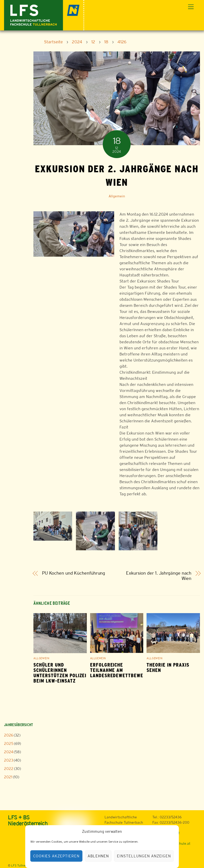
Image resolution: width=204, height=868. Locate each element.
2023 (9, 760)
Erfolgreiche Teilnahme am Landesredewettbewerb (120, 670)
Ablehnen (98, 856)
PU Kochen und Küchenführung (74, 573)
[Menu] (191, 7)
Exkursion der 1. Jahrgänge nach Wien (159, 576)
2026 (9, 735)
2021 (8, 777)
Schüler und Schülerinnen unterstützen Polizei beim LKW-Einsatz (60, 673)
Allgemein (117, 196)
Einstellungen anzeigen (144, 856)
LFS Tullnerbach (22, 865)
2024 (9, 752)
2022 (9, 769)
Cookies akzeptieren (56, 856)
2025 (9, 743)
